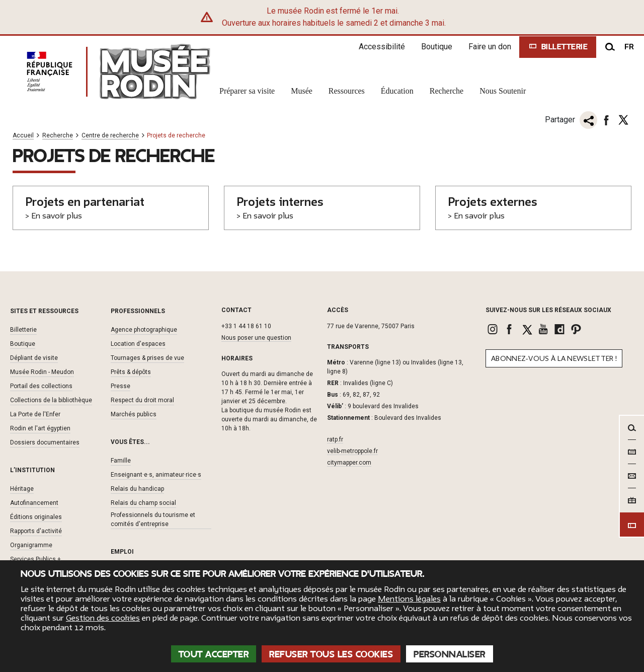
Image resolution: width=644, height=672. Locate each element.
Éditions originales (36, 517)
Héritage (22, 489)
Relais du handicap (137, 489)
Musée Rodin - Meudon (42, 372)
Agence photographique (144, 330)
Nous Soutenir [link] (503, 91)
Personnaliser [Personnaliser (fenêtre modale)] (450, 654)
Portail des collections (41, 386)
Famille (121, 461)
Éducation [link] (397, 91)
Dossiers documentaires (45, 442)
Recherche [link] (447, 91)
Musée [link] (302, 91)
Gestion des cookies (103, 618)
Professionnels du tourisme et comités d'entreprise (153, 519)
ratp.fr (335, 439)
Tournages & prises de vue (147, 358)
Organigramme (31, 545)
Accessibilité (382, 47)
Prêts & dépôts (131, 372)
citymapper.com (349, 463)
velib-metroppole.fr (352, 451)
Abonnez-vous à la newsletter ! (554, 359)
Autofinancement (34, 503)
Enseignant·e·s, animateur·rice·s (156, 475)
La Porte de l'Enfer (35, 414)
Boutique (437, 47)
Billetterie (23, 330)
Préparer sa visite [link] (247, 91)
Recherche (58, 136)
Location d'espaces (138, 344)
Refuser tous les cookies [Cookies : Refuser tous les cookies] (331, 654)
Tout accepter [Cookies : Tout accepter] (214, 654)
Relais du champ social (143, 503)
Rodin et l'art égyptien (40, 428)
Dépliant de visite (34, 358)
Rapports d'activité (36, 531)
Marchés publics (134, 414)
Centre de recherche (110, 136)
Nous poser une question (256, 338)
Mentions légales (409, 599)
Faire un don (490, 47)
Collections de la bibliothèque (51, 400)
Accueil (23, 136)
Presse (120, 386)
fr (629, 47)
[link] (494, 329)
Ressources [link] (347, 91)
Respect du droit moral (142, 400)
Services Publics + (35, 559)
